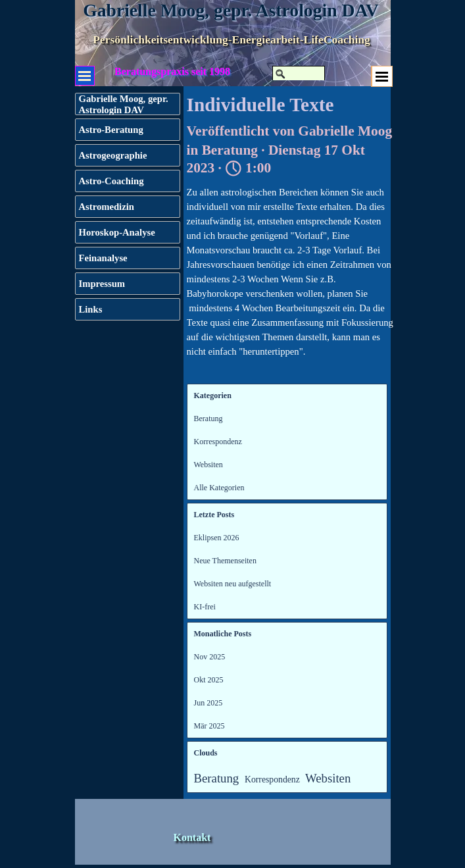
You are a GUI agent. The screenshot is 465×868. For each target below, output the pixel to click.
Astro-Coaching (111, 181)
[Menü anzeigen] (382, 76)
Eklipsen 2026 (217, 538)
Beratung (208, 419)
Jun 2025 (208, 703)
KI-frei (205, 607)
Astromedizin (107, 207)
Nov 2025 (210, 657)
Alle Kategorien (219, 488)
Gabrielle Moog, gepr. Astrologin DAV (231, 10)
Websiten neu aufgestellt (233, 584)
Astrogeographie (113, 155)
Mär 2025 (209, 726)
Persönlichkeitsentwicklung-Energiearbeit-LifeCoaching (232, 39)
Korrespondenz (218, 442)
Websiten (208, 465)
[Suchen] (299, 74)
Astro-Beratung (111, 130)
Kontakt (192, 837)
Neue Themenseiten (225, 561)
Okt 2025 (209, 680)
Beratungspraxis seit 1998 (172, 71)
